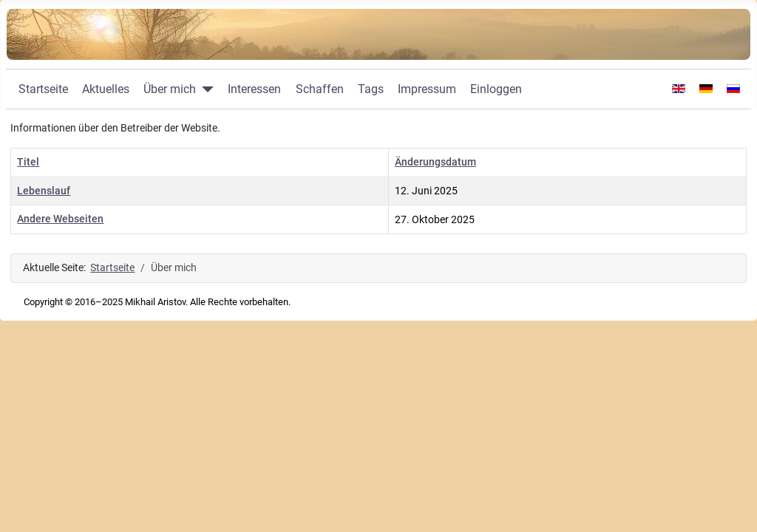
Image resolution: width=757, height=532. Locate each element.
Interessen (254, 89)
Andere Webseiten (60, 219)
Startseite (43, 89)
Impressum (427, 89)
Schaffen (320, 89)
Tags (371, 89)
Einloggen (496, 89)
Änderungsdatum (435, 162)
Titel (28, 162)
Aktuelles (106, 89)
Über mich (170, 89)
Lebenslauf (44, 191)
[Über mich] (205, 89)
